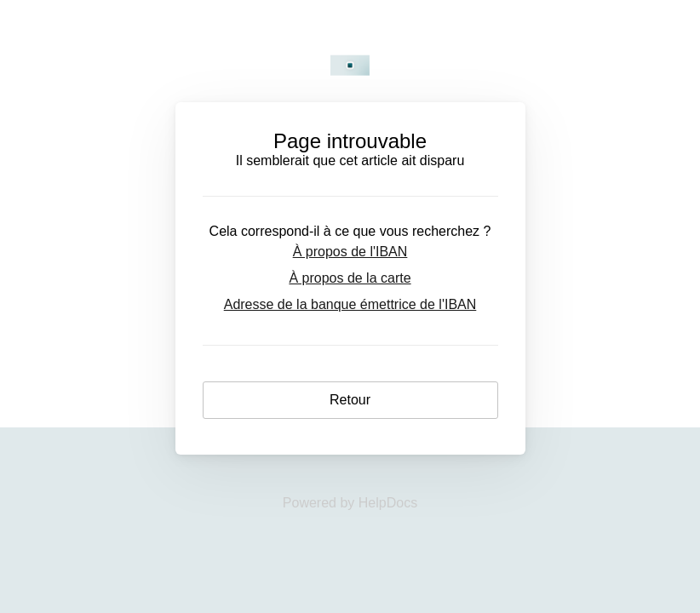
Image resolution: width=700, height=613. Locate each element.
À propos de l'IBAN (350, 252)
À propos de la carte (350, 278)
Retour (350, 400)
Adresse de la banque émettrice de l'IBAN (350, 304)
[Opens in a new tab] (350, 503)
